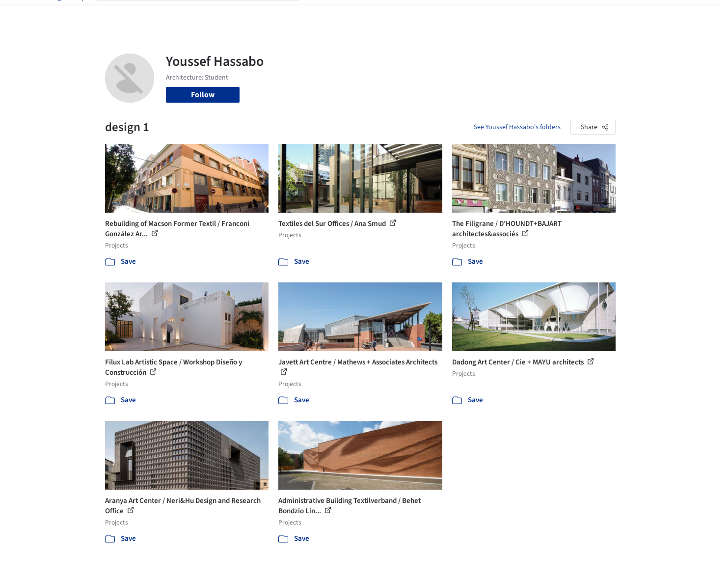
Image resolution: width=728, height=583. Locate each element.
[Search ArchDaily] (205, 14)
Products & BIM (402, 14)
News (498, 14)
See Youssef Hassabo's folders (517, 127)
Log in (578, 14)
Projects (323, 14)
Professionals (458, 14)
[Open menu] (659, 14)
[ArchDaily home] (70, 14)
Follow (203, 95)
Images (357, 14)
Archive (528, 14)
